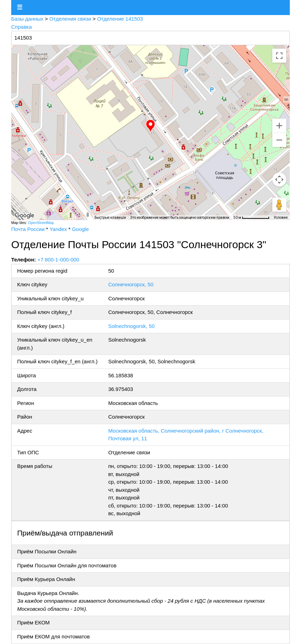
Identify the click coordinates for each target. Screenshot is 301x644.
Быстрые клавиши (110, 218)
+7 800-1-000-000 (58, 260)
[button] (150, 126)
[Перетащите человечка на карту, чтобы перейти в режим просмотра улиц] (279, 205)
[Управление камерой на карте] (279, 180)
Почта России (28, 229)
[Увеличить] (279, 126)
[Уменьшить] (279, 140)
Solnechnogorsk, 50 (131, 326)
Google (80, 229)
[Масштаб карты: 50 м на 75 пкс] (251, 218)
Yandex (58, 229)
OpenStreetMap (41, 223)
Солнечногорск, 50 (131, 284)
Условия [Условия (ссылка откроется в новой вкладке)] (281, 218)
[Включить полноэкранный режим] (279, 56)
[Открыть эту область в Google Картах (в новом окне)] (24, 216)
